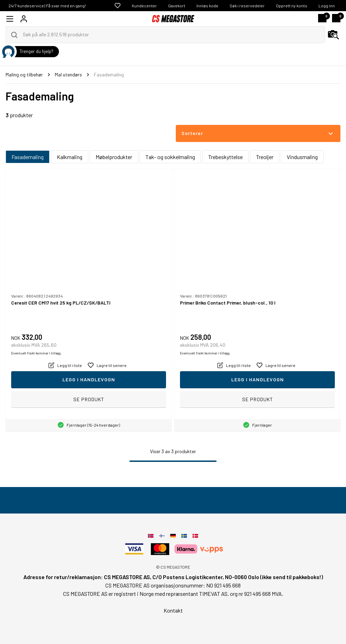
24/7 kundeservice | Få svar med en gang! (47, 6)
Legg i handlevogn (89, 379)
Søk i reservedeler (247, 6)
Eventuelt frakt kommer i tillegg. (36, 353)
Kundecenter (144, 6)
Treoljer (265, 157)
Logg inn (327, 6)
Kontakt (173, 610)
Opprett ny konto (292, 6)
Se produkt (89, 399)
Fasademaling (28, 157)
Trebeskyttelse (225, 157)
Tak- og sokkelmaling (170, 157)
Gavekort (177, 6)
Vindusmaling (302, 157)
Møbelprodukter (114, 157)
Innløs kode (207, 6)
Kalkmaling (70, 157)
